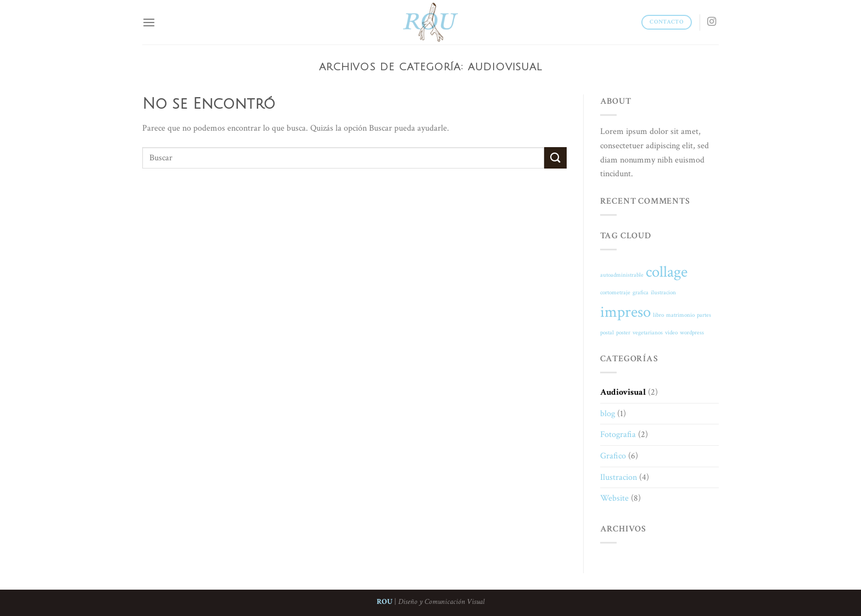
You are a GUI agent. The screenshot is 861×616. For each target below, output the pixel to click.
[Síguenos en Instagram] (712, 22)
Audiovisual (623, 392)
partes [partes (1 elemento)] (704, 315)
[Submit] (555, 158)
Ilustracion (619, 477)
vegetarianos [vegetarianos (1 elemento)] (648, 333)
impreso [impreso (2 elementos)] (625, 312)
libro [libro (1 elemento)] (658, 315)
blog (608, 414)
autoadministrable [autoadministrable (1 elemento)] (622, 275)
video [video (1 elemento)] (671, 333)
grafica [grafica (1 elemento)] (641, 293)
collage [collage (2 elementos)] (667, 272)
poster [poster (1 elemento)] (623, 333)
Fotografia (618, 435)
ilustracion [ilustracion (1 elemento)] (663, 293)
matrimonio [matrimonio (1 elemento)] (680, 315)
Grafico (613, 456)
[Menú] (149, 22)
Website (614, 498)
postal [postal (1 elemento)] (607, 333)
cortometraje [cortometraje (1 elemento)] (615, 293)
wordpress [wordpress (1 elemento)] (692, 333)
